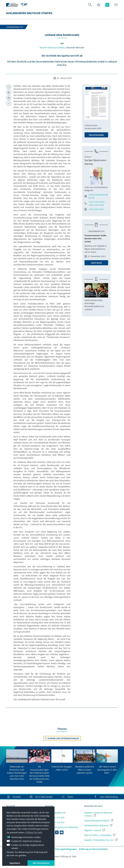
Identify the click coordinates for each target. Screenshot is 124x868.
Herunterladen (96, 135)
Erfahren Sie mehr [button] (34, 832)
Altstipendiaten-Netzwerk (98, 825)
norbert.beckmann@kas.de (96, 196)
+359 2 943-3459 (94, 209)
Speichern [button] (15, 863)
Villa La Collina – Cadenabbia (100, 835)
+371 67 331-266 (55, 817)
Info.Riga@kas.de (55, 813)
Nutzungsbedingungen (66, 849)
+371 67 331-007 (55, 822)
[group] (17, 765)
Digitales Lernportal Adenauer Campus (98, 814)
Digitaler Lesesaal (95, 830)
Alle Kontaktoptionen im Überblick (62, 827)
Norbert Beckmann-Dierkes (52, 48)
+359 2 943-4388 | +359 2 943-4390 (95, 203)
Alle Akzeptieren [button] (41, 863)
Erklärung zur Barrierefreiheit (93, 849)
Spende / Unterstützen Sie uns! (101, 840)
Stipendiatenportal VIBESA (99, 821)
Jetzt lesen (96, 263)
